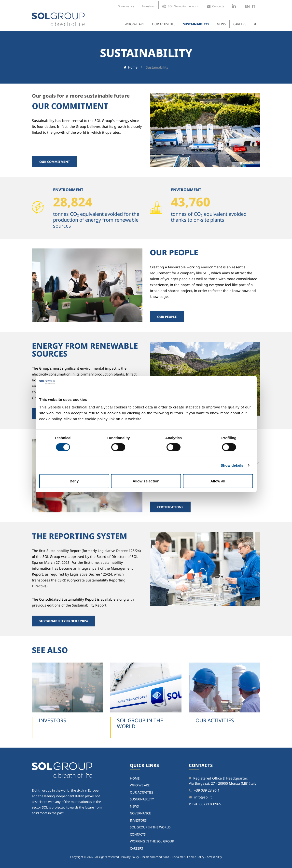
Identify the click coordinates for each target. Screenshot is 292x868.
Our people (167, 317)
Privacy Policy (130, 857)
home (135, 778)
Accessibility (214, 857)
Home (133, 67)
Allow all (218, 481)
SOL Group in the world (181, 6)
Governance (126, 6)
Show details (232, 465)
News (221, 24)
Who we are (135, 24)
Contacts (216, 6)
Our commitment (55, 162)
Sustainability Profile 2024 (64, 621)
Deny (74, 481)
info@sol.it (203, 797)
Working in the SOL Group (152, 841)
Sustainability (196, 24)
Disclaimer (178, 857)
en (247, 6)
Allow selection (146, 481)
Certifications (170, 507)
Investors (148, 6)
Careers (240, 24)
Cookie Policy (196, 857)
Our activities (164, 24)
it (254, 6)
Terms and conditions (155, 857)
